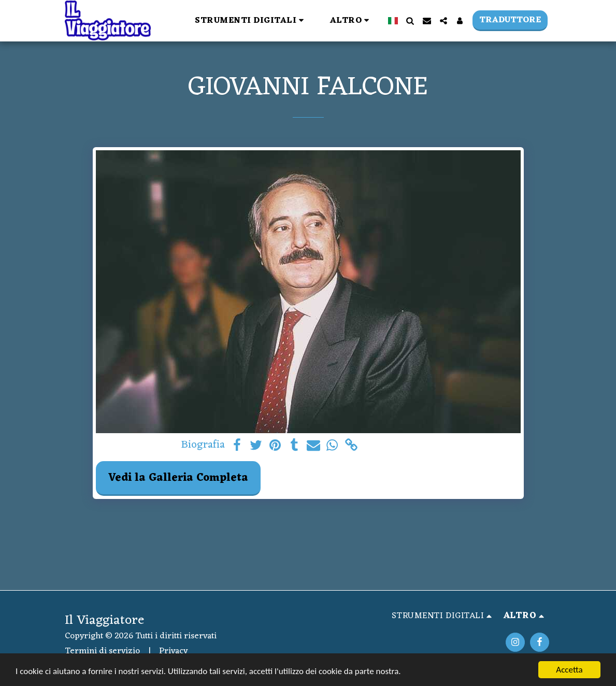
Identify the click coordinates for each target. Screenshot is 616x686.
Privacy (173, 651)
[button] (251, 20)
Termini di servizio (102, 651)
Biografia (203, 446)
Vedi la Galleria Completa (178, 478)
